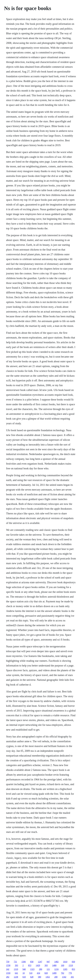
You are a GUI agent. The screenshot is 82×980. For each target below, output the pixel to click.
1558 (8, 965)
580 (39, 977)
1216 (56, 969)
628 (32, 977)
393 (16, 965)
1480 (54, 965)
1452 (48, 977)
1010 (65, 962)
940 (24, 969)
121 (48, 969)
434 (38, 973)
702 (63, 973)
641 (16, 973)
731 (15, 962)
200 (56, 977)
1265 (65, 969)
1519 (71, 965)
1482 (56, 962)
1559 (8, 973)
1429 (38, 965)
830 (73, 962)
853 (30, 965)
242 (8, 969)
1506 (24, 962)
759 (8, 962)
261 (72, 977)
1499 (54, 973)
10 (24, 973)
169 (63, 965)
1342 (64, 977)
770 (70, 973)
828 (46, 973)
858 (32, 962)
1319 (16, 969)
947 (48, 962)
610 (24, 977)
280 (41, 969)
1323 (32, 969)
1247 (40, 962)
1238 (16, 977)
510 (31, 973)
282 (8, 977)
